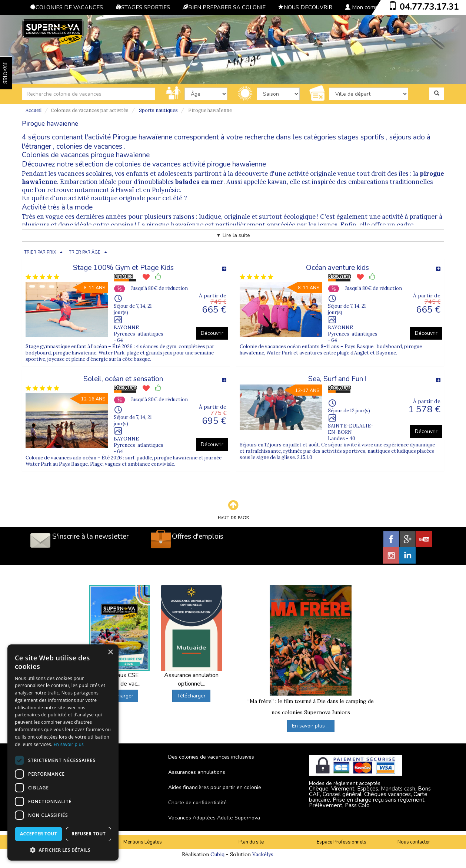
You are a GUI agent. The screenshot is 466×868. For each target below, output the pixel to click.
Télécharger (119, 696)
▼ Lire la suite (233, 235)
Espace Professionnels (342, 842)
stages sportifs (361, 137)
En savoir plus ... (311, 726)
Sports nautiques (158, 110)
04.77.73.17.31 (429, 7)
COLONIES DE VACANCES (66, 7)
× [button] (110, 652)
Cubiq (217, 854)
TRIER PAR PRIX (40, 252)
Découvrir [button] (212, 333)
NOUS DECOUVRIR (305, 7)
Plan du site (251, 842)
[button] (63, 850)
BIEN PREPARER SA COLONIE (224, 7)
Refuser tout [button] (89, 834)
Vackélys (263, 854)
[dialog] (63, 753)
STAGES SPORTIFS (143, 7)
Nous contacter (414, 842)
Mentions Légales (143, 842)
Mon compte (365, 7)
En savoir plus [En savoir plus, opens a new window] (69, 744)
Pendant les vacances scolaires (67, 174)
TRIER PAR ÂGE (85, 252)
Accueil (34, 110)
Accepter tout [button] (39, 834)
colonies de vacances (89, 146)
